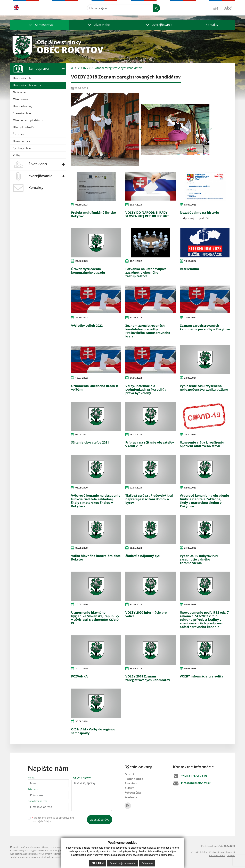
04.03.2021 (81, 434)
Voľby (17, 155)
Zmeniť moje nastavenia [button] (123, 863)
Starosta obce (22, 113)
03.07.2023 (190, 205)
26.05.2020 (136, 548)
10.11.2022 (190, 261)
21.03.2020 (190, 548)
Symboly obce (22, 148)
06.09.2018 (190, 668)
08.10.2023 (81, 205)
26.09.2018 (136, 668)
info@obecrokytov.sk (196, 783)
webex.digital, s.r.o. (33, 854)
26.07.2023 (136, 205)
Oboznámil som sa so (53, 819)
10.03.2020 (81, 604)
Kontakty (212, 25)
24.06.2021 (190, 378)
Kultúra (129, 788)
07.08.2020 (136, 488)
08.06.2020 (81, 548)
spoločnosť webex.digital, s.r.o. (26, 857)
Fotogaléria (133, 793)
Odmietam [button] (147, 863)
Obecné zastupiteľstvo (28, 120)
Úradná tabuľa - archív (27, 85)
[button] (40, 25)
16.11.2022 (136, 261)
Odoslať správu (100, 820)
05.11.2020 (136, 434)
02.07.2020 (190, 488)
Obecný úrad (21, 99)
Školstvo (18, 134)
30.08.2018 (81, 721)
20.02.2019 (81, 668)
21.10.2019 (136, 604)
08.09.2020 (81, 488)
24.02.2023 (81, 261)
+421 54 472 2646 (194, 776)
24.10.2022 (81, 317)
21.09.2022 (190, 317)
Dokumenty (22, 141)
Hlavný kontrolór (24, 127)
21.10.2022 (136, 317)
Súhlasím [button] (98, 863)
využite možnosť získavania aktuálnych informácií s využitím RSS (44, 847)
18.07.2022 (81, 378)
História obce (134, 779)
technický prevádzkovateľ (55, 857)
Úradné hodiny (23, 106)
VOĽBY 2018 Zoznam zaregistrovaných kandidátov (110, 68)
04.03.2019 (190, 604)
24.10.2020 (190, 434)
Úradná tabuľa (22, 78)
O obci (129, 775)
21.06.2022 (136, 378)
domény (47, 854)
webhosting (16, 854)
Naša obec (20, 92)
